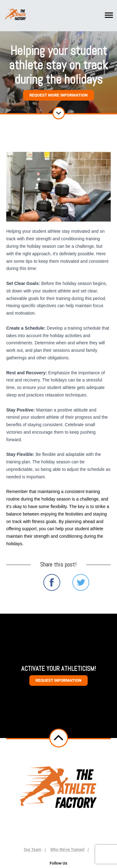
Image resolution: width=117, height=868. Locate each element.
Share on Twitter (81, 582)
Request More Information (58, 95)
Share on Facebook (52, 582)
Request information (58, 680)
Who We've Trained (67, 849)
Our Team (32, 849)
